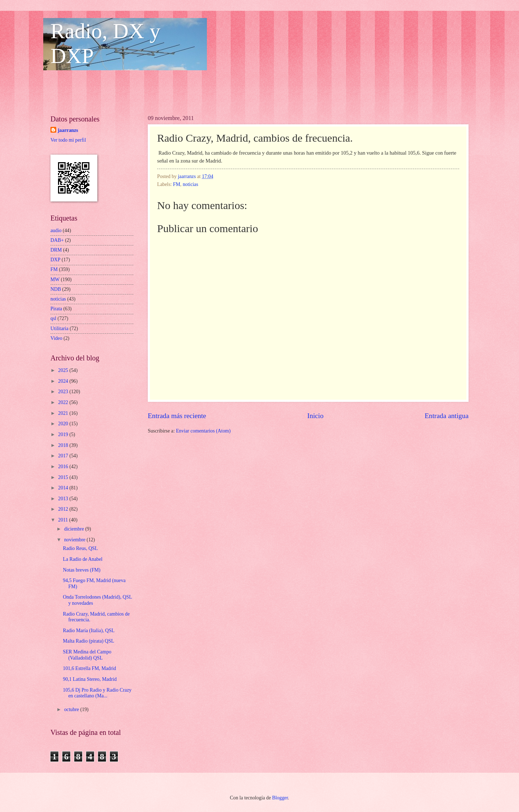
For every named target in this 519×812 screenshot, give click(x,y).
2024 (64, 381)
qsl (53, 318)
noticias (190, 184)
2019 (64, 434)
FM (177, 184)
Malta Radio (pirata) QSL (88, 641)
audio (56, 230)
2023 (64, 392)
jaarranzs (68, 130)
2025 (64, 370)
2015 (64, 477)
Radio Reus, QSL (80, 548)
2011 (64, 520)
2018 (64, 445)
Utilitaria (59, 329)
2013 (64, 499)
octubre (72, 709)
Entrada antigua (447, 416)
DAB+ (57, 240)
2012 (64, 509)
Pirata (56, 309)
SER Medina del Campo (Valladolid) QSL (87, 655)
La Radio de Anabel (83, 559)
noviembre (75, 540)
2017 (64, 456)
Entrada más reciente (177, 416)
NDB (56, 289)
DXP (56, 260)
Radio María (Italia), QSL (88, 631)
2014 (64, 488)
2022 (64, 402)
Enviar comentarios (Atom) (203, 431)
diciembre (75, 529)
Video (56, 338)
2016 (64, 467)
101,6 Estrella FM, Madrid (89, 668)
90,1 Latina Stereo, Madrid (90, 679)
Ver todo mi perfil (68, 140)
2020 (64, 424)
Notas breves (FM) (81, 570)
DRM (56, 250)
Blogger (280, 798)
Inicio (316, 416)
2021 (64, 413)
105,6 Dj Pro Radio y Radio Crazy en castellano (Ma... (97, 693)
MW (55, 279)
